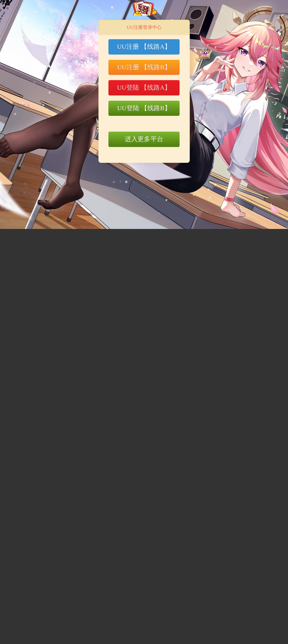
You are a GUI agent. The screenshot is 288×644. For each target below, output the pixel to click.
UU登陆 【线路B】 (144, 108)
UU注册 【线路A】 (144, 47)
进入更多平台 (144, 139)
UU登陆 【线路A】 (144, 87)
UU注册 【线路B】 (144, 67)
